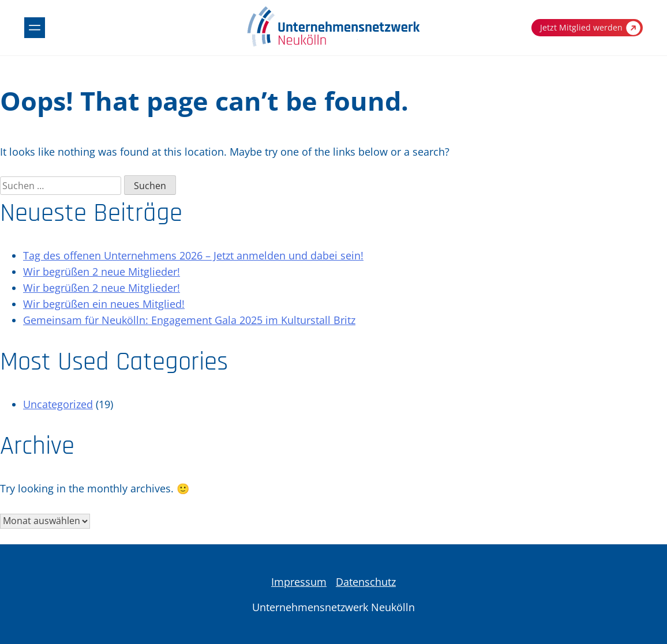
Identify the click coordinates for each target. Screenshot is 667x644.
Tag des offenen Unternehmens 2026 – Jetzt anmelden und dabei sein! (193, 255)
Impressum (299, 582)
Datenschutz (366, 582)
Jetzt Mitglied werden (590, 28)
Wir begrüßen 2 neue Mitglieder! (102, 272)
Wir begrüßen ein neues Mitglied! (104, 304)
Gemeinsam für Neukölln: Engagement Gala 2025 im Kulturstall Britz (189, 320)
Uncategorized (58, 404)
